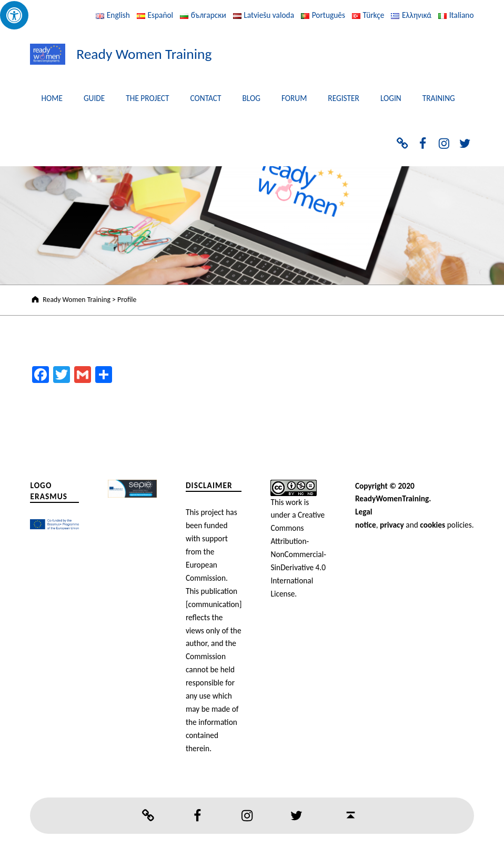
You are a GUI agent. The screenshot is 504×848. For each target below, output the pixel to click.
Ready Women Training (144, 54)
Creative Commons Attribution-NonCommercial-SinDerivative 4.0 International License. (298, 554)
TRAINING (439, 98)
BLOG (251, 98)
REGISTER (344, 98)
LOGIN (391, 98)
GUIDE (94, 98)
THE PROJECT (147, 98)
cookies (432, 525)
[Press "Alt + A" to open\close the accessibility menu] (14, 15)
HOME (52, 98)
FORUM (294, 98)
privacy (392, 525)
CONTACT (205, 98)
